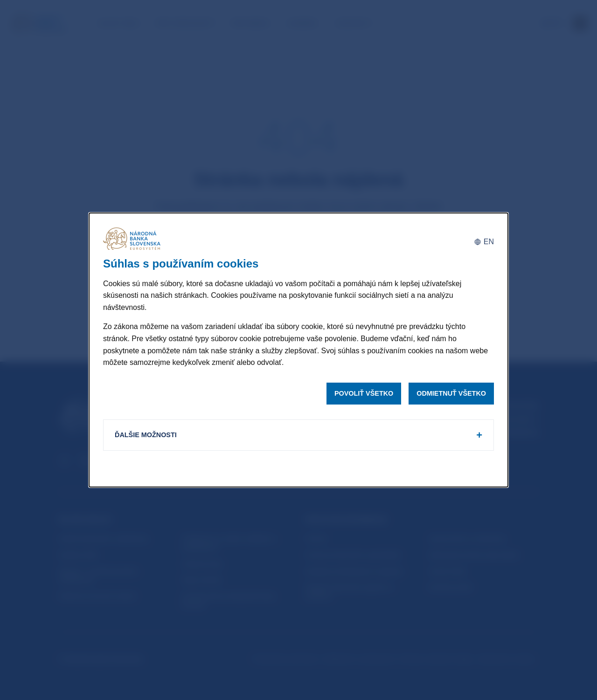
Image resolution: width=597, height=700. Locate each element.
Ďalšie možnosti (146, 435)
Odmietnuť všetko (451, 393)
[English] (484, 242)
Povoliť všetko (364, 393)
